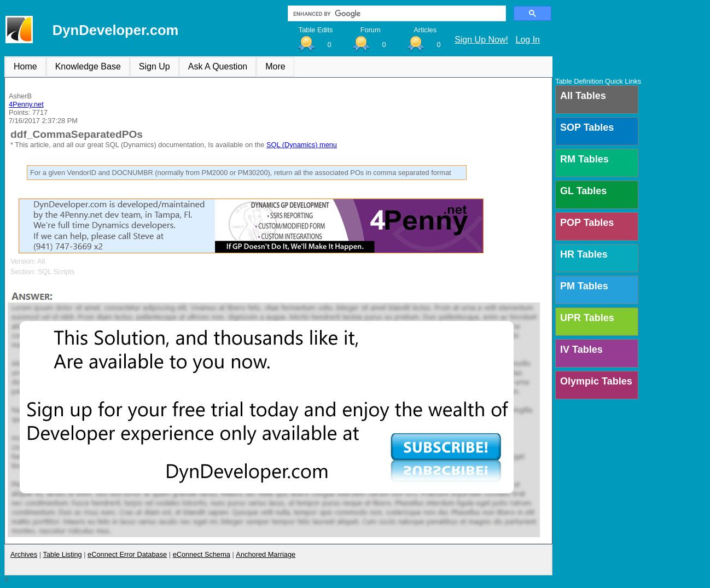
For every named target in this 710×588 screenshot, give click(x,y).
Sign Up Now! (481, 40)
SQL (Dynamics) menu (302, 145)
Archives (24, 554)
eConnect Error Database (127, 554)
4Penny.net (26, 104)
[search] (396, 14)
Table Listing (63, 554)
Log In (528, 40)
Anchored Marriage (266, 554)
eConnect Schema (202, 554)
